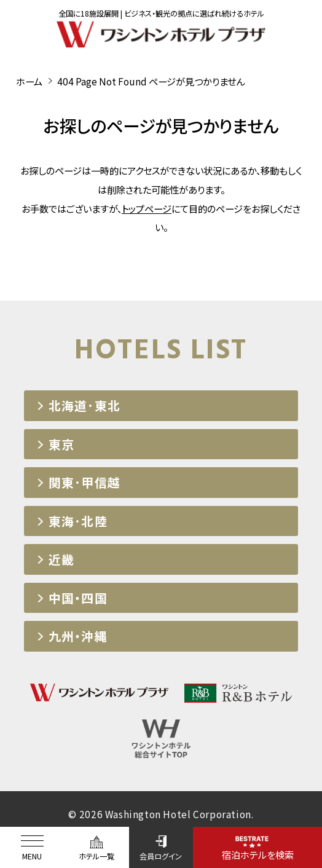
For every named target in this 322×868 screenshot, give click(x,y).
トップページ (147, 208)
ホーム (29, 81)
